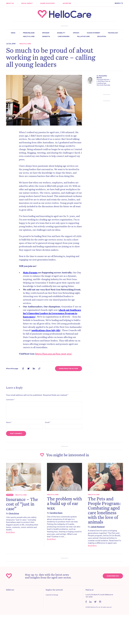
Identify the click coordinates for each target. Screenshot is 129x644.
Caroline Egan (56, 513)
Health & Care (29, 36)
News (13, 33)
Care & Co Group (52, 595)
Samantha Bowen (102, 77)
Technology (113, 33)
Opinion (76, 33)
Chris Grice (14, 513)
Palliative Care (83, 36)
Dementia (46, 36)
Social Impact (27, 3)
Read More (10, 532)
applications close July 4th (46, 330)
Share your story (48, 3)
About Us (10, 3)
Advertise (67, 3)
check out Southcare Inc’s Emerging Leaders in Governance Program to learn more (52, 313)
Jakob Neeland (98, 527)
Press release (29, 33)
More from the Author (69, 369)
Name (9, 422)
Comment (10, 400)
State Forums (30, 272)
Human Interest (93, 33)
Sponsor (46, 33)
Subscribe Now (113, 576)
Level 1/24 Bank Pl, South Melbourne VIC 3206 (99, 596)
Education (102, 36)
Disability (61, 33)
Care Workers (64, 36)
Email (48, 422)
